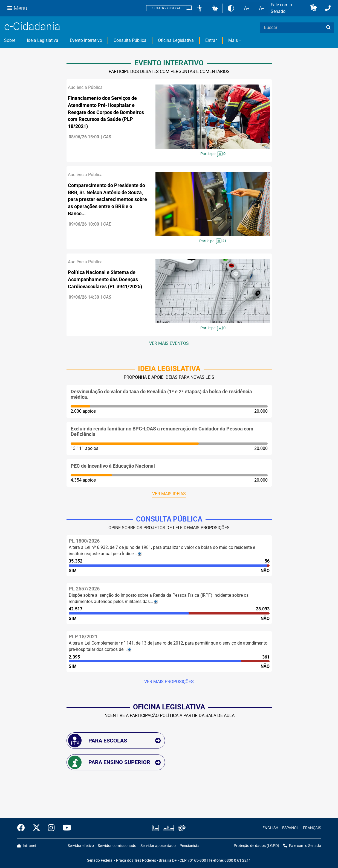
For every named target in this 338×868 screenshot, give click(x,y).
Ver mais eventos (169, 343)
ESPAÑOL (291, 828)
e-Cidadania (32, 26)
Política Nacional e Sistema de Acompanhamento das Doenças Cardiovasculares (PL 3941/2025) (105, 279)
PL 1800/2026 (84, 541)
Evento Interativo (86, 40)
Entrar (211, 40)
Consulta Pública (130, 40)
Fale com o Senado (281, 8)
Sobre (10, 40)
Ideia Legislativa (43, 40)
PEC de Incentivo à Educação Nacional (113, 466)
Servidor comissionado (117, 846)
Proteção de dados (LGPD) (256, 846)
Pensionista (190, 846)
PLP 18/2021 (83, 637)
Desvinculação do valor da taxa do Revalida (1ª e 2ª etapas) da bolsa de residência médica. (161, 394)
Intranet (27, 846)
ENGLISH (270, 828)
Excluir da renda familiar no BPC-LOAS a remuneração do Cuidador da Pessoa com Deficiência (162, 431)
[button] (215, 8)
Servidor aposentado (158, 846)
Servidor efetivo (81, 846)
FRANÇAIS (312, 828)
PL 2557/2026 (84, 589)
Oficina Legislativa (176, 40)
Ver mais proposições (169, 682)
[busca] (328, 28)
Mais (233, 40)
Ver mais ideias (169, 494)
